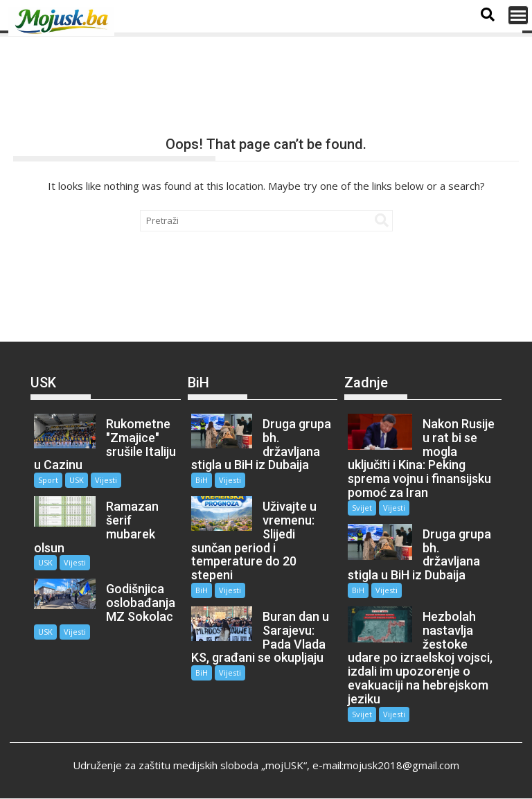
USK (77, 480)
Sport (48, 480)
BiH (202, 480)
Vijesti (106, 480)
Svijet (362, 508)
